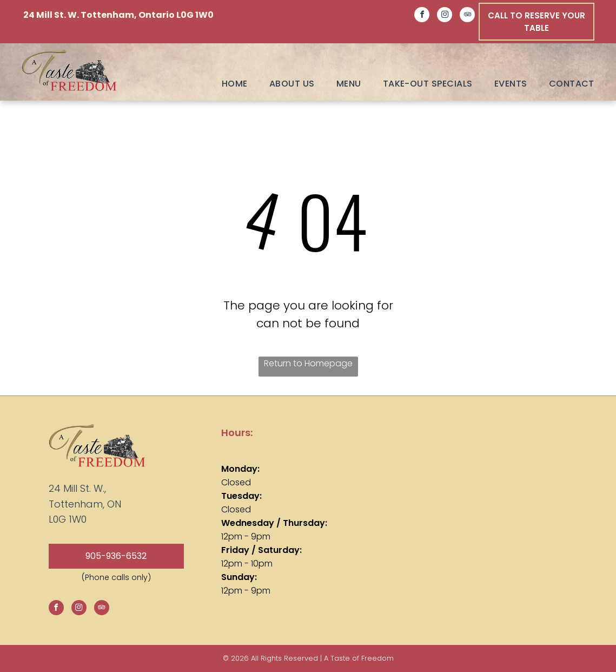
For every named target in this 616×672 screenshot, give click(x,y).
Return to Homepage (308, 363)
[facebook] (422, 16)
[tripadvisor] (467, 16)
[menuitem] (224, 84)
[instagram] (445, 16)
